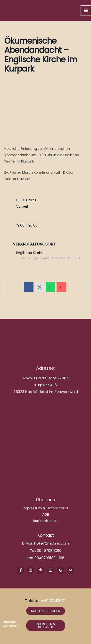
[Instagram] (31, 570)
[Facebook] (21, 570)
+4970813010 (54, 601)
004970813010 (49, 550)
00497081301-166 (49, 558)
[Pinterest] (41, 570)
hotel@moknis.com (52, 543)
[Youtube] (51, 570)
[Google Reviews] (61, 570)
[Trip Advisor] (70, 570)
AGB (46, 514)
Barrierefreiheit (45, 521)
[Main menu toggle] (86, 11)
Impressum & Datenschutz (46, 508)
